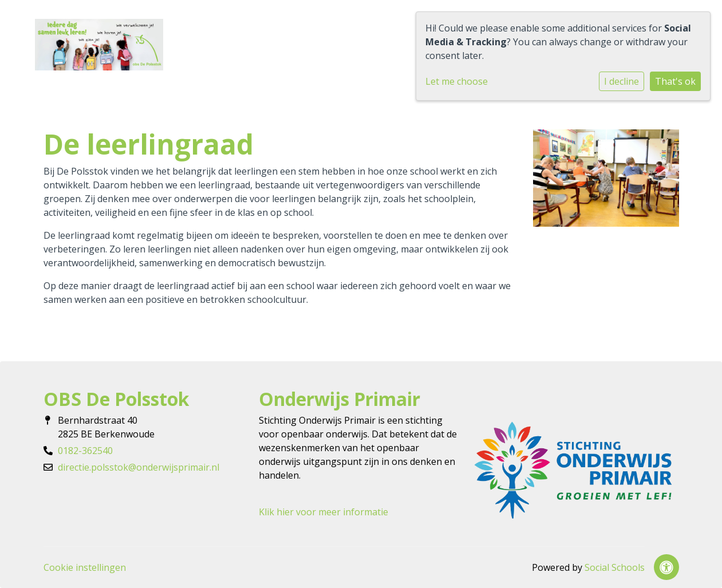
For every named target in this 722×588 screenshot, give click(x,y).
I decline (622, 81)
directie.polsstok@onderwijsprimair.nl (139, 467)
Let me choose (457, 81)
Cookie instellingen (85, 567)
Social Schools (615, 567)
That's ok (675, 81)
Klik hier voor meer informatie (323, 512)
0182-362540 (85, 451)
